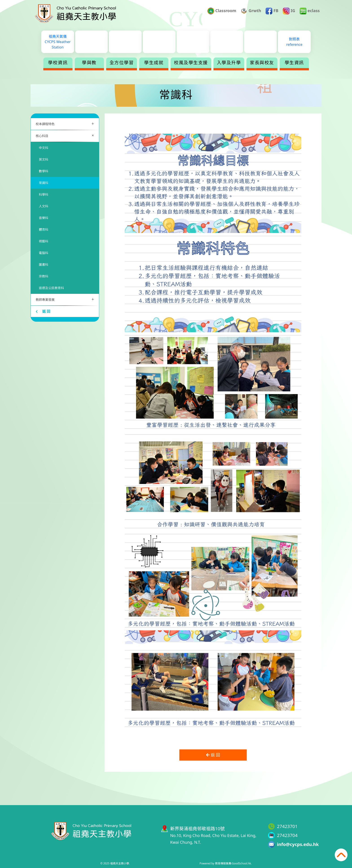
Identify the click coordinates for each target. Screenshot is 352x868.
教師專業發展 (65, 299)
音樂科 (44, 218)
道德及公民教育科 (51, 288)
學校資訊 (58, 63)
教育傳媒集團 (223, 863)
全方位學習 (122, 63)
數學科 (44, 171)
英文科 (44, 159)
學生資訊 (294, 63)
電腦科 (44, 253)
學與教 (89, 63)
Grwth (251, 11)
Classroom (222, 11)
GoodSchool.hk (241, 863)
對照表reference (294, 42)
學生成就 (154, 63)
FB (272, 11)
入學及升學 (229, 63)
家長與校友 (262, 63)
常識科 (44, 183)
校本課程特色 (65, 123)
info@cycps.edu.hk (298, 844)
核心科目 (66, 135)
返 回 (43, 311)
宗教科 (44, 276)
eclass (310, 11)
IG (289, 11)
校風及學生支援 (191, 63)
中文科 (44, 148)
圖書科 (44, 265)
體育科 (44, 229)
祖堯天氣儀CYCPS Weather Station (58, 42)
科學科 (44, 194)
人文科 (44, 206)
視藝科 (44, 241)
